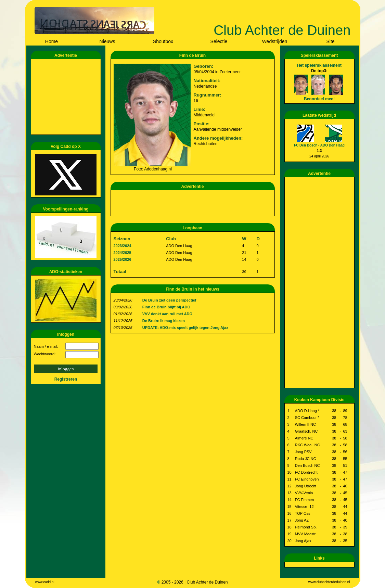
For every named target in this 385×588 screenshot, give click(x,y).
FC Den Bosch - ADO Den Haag (319, 145)
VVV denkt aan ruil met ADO (167, 314)
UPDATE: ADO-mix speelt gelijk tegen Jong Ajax (185, 328)
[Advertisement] (67, 97)
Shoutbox (163, 41)
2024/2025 (123, 253)
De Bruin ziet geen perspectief (169, 300)
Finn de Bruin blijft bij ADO (166, 307)
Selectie (219, 41)
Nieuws (107, 41)
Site (330, 41)
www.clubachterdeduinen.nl (329, 582)
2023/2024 (123, 246)
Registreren (66, 379)
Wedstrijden (275, 41)
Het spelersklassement (319, 65)
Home (52, 41)
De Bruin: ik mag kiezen (164, 321)
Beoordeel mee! (319, 99)
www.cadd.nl (45, 582)
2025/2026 (123, 259)
